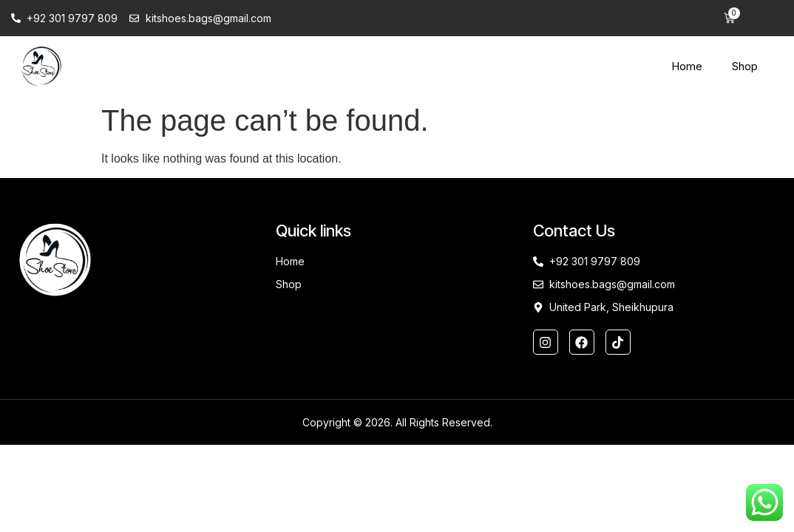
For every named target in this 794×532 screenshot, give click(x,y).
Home (687, 66)
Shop (745, 66)
